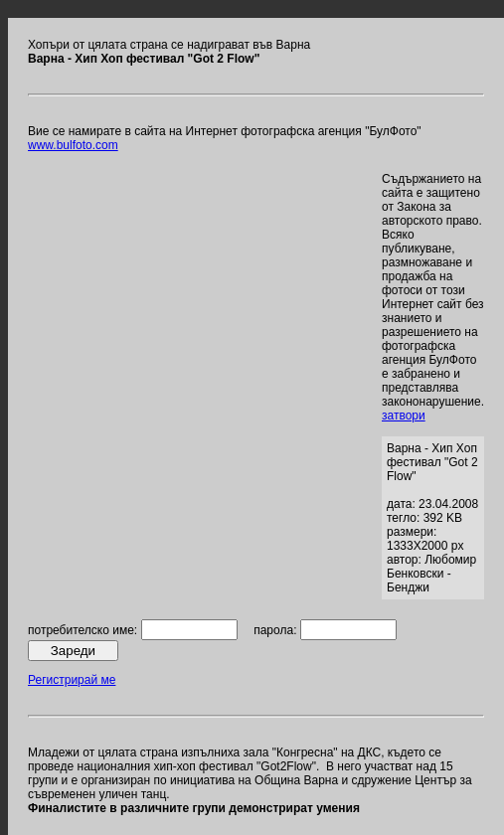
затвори (404, 416)
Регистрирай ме (72, 680)
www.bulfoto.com (73, 145)
